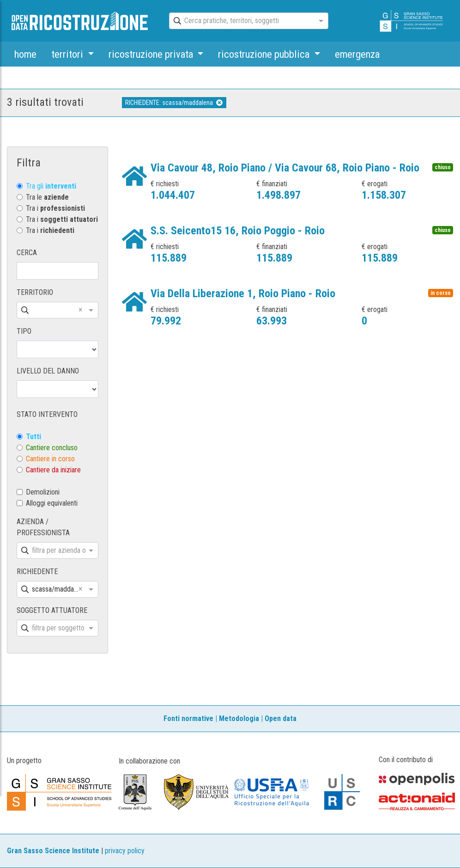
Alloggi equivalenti (52, 503)
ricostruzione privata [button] (152, 54)
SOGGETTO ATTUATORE (52, 610)
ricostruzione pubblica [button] (265, 54)
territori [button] (68, 54)
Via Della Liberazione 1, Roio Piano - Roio (243, 293)
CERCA (27, 253)
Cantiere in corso (50, 459)
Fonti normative (188, 718)
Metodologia (239, 718)
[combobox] (240, 21)
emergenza (357, 54)
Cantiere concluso (52, 448)
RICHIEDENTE (37, 572)
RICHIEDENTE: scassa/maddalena (174, 103)
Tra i (55, 208)
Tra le (47, 197)
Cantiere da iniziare (53, 470)
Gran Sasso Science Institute (53, 851)
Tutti (33, 437)
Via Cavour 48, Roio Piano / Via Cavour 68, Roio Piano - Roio (285, 168)
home (25, 54)
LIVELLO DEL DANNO (48, 371)
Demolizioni (43, 492)
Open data (281, 718)
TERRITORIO (35, 292)
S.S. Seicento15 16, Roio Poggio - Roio (238, 231)
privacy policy (125, 851)
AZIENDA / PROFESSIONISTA (43, 527)
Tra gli (51, 186)
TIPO (24, 331)
